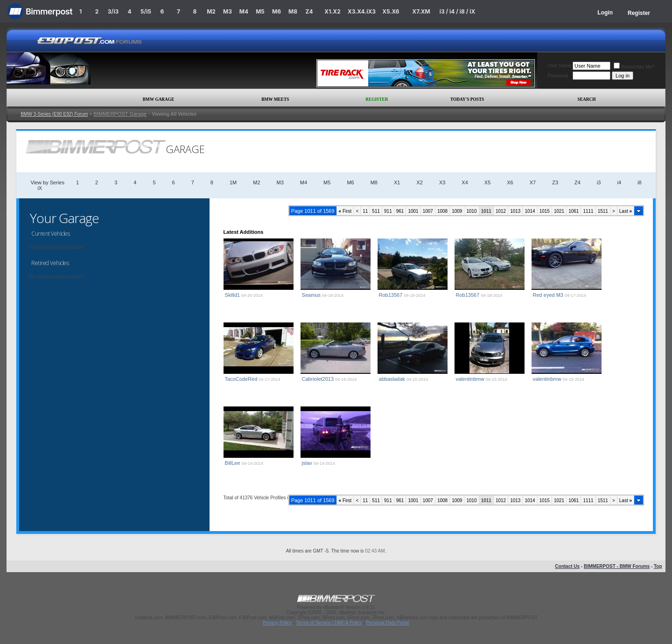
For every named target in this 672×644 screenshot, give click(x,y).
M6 (276, 11)
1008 (442, 211)
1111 (588, 211)
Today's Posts (467, 99)
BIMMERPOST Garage (120, 114)
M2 (211, 11)
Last (626, 211)
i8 (640, 182)
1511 (603, 211)
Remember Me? (634, 67)
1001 (413, 211)
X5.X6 (391, 11)
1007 (428, 211)
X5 (487, 182)
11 (365, 211)
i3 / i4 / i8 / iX (458, 11)
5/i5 (146, 11)
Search (587, 99)
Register (639, 13)
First (345, 211)
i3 (599, 182)
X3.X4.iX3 (362, 11)
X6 (510, 182)
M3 (227, 11)
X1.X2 (332, 11)
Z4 (309, 11)
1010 (471, 211)
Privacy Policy (277, 623)
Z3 (555, 182)
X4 (465, 182)
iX (40, 188)
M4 (244, 11)
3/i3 (113, 11)
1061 (574, 211)
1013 (515, 211)
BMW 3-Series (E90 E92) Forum (54, 114)
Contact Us (567, 566)
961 (400, 211)
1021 (559, 211)
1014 (530, 211)
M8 (293, 11)
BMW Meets (275, 99)
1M (233, 182)
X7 (533, 182)
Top (658, 566)
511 (376, 211)
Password (558, 76)
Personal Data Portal (387, 623)
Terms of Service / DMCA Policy (329, 623)
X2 (419, 182)
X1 (397, 182)
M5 (260, 11)
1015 (545, 211)
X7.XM (421, 11)
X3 (442, 182)
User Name (559, 66)
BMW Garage (158, 99)
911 (388, 211)
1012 (501, 211)
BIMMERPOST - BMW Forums (617, 566)
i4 (619, 182)
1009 (457, 211)
